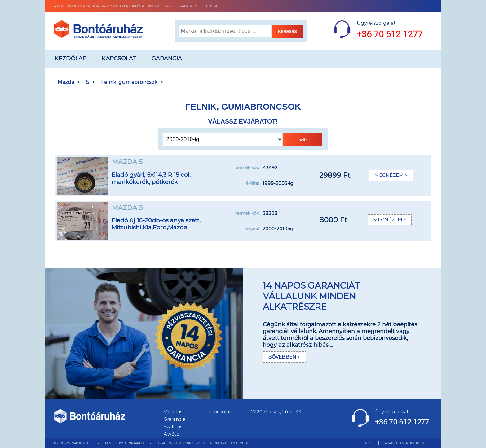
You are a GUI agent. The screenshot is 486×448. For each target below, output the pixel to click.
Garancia (167, 59)
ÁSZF (369, 443)
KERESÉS (287, 31)
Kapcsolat (119, 59)
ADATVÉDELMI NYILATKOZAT (405, 443)
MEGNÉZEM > (389, 175)
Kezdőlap (71, 59)
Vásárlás (173, 412)
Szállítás (173, 426)
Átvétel (172, 434)
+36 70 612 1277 (390, 34)
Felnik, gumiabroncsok (129, 82)
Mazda (66, 82)
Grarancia (175, 419)
